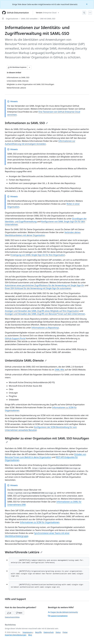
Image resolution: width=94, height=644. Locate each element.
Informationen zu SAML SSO (26, 123)
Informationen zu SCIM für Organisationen (40, 522)
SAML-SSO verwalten (29, 19)
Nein (19, 613)
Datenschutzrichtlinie (12, 617)
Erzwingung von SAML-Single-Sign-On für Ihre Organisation (38, 255)
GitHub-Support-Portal (15, 338)
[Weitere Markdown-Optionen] (29, 67)
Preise (65, 632)
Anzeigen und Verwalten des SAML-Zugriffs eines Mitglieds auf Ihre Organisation (42, 311)
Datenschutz (49, 632)
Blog (30, 635)
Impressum (27, 632)
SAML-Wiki (60, 370)
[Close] (87, 4)
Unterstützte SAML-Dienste (26, 360)
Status (58, 632)
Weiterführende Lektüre (24, 552)
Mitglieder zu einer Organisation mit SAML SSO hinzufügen (47, 440)
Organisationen (12, 19)
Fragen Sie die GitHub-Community (63, 612)
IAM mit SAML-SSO (48, 19)
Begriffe (38, 632)
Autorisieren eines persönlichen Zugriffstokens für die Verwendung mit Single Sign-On (44, 285)
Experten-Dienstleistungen (16, 635)
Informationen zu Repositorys (45, 328)
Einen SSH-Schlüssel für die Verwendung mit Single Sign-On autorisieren (38, 288)
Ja (9, 613)
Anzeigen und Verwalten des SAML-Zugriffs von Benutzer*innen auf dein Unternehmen (45, 314)
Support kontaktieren (58, 616)
